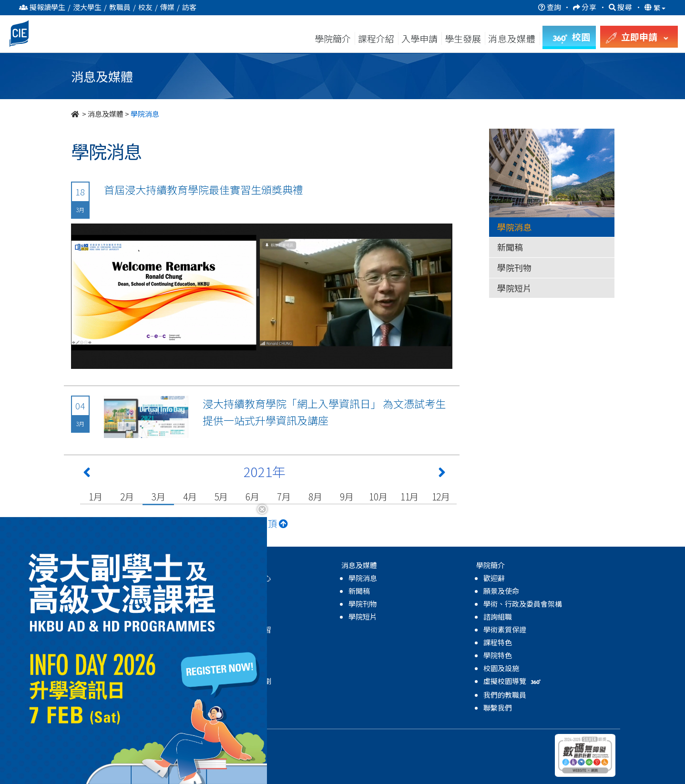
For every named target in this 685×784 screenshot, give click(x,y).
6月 (252, 496)
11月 (409, 496)
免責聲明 (206, 740)
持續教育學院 (132, 740)
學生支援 (228, 604)
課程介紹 (377, 38)
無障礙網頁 (244, 740)
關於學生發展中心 (243, 578)
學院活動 (228, 694)
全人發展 (228, 616)
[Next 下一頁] (442, 474)
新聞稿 (510, 247)
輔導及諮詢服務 (239, 591)
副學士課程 (97, 591)
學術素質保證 (505, 629)
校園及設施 (501, 668)
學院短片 (514, 288)
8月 (315, 496)
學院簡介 (333, 38)
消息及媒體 (106, 114)
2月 (127, 496)
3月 (158, 496)
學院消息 (514, 227)
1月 (96, 496)
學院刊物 (514, 267)
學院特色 (498, 655)
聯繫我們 (498, 708)
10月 (378, 496)
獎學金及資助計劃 (243, 681)
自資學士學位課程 (108, 604)
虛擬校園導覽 (513, 681)
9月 (347, 496)
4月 (190, 496)
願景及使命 (501, 591)
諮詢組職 (498, 616)
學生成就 (228, 668)
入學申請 (419, 38)
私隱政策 (173, 740)
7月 (284, 496)
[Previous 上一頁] (87, 474)
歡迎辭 (494, 578)
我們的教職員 (505, 695)
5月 (221, 496)
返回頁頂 (264, 523)
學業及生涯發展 (239, 642)
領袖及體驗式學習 (243, 629)
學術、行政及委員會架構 (523, 604)
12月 (441, 496)
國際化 (225, 655)
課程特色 (498, 642)
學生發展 (463, 38)
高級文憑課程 (101, 578)
